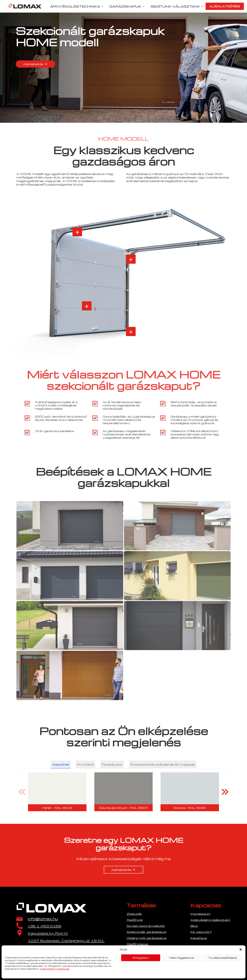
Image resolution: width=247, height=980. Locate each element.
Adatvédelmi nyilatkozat (55, 969)
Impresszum (200, 914)
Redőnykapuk (138, 944)
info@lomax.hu (43, 919)
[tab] (61, 764)
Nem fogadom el (182, 958)
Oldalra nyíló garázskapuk (147, 938)
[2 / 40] (124, 792)
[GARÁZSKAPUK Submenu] (144, 6)
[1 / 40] (57, 792)
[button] (241, 949)
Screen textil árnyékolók (146, 926)
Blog (194, 926)
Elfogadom (141, 958)
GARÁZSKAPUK (125, 6)
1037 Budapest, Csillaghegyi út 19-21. (66, 941)
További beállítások (223, 958)
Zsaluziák (134, 914)
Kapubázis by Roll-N (48, 933)
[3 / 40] (190, 792)
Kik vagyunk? (201, 932)
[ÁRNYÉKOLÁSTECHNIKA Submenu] (103, 6)
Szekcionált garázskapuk (147, 932)
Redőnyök (135, 920)
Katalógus (199, 938)
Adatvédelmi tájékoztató (210, 920)
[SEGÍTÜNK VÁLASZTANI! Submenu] (203, 6)
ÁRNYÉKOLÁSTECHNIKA (75, 6)
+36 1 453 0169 (45, 926)
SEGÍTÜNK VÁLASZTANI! (175, 6)
